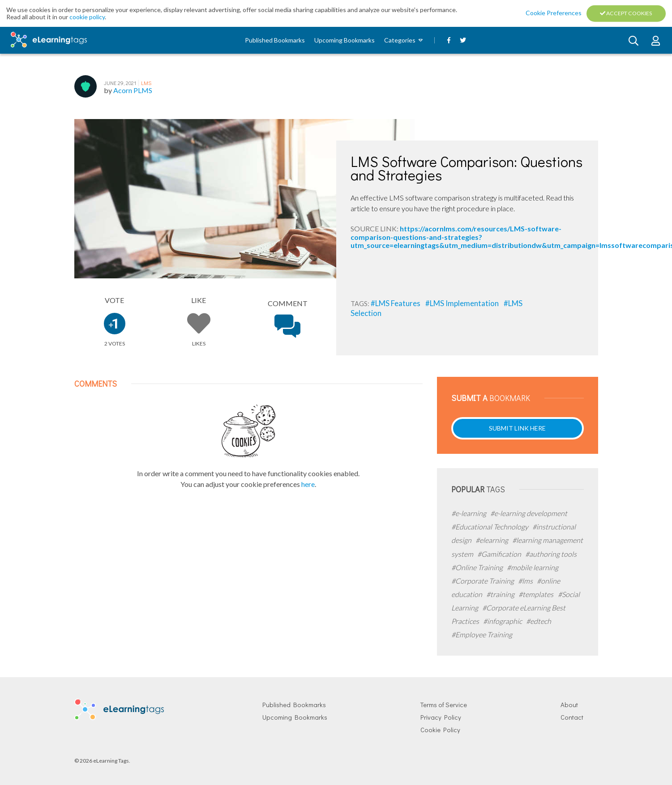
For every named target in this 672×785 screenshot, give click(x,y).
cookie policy (87, 17)
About (569, 705)
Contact (572, 717)
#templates (537, 594)
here (308, 484)
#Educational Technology (490, 527)
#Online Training (478, 567)
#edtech (539, 621)
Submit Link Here (517, 428)
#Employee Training (482, 634)
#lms (526, 581)
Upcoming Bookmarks (345, 40)
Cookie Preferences (554, 13)
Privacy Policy (441, 717)
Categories (400, 40)
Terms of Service (444, 705)
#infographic (503, 621)
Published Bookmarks (275, 40)
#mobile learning (533, 567)
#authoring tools (551, 554)
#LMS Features (396, 303)
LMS (146, 83)
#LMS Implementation (463, 303)
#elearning (492, 540)
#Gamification (500, 554)
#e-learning (469, 513)
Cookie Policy (440, 730)
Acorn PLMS (133, 90)
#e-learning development (529, 513)
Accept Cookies (626, 13)
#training (501, 594)
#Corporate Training (483, 581)
